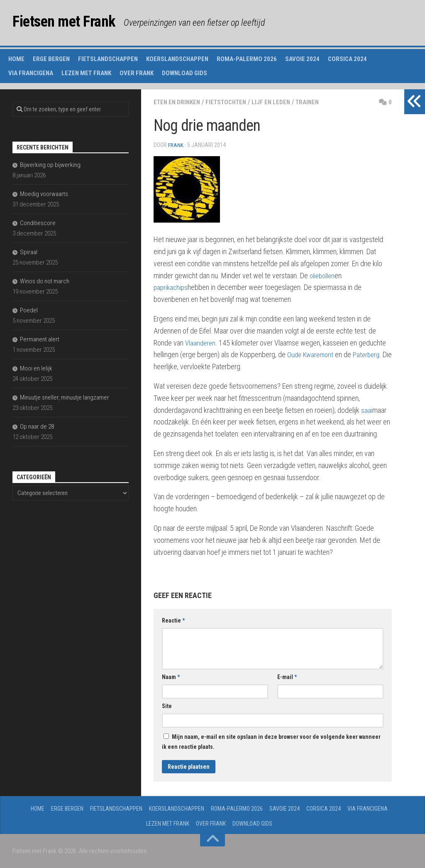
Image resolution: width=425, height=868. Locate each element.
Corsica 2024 (347, 59)
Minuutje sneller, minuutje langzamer (65, 397)
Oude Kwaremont (311, 354)
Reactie (173, 620)
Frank (176, 145)
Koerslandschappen (177, 59)
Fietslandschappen (108, 59)
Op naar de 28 (37, 427)
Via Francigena (31, 73)
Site (167, 706)
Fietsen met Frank (73, 23)
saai (367, 410)
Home (16, 59)
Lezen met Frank (86, 73)
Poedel (29, 310)
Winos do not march (45, 281)
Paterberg (369, 354)
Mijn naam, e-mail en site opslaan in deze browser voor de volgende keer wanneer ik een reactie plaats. (271, 741)
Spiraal (29, 252)
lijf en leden (279, 102)
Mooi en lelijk (36, 368)
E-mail (287, 677)
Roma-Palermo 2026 (247, 59)
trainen (317, 102)
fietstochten (231, 102)
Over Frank (137, 73)
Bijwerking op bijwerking (50, 165)
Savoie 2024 (302, 59)
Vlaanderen (201, 342)
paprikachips (172, 287)
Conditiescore (38, 223)
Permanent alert (40, 339)
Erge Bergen (51, 59)
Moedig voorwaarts (44, 194)
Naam (171, 677)
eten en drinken (179, 102)
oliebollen (323, 275)
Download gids (184, 73)
